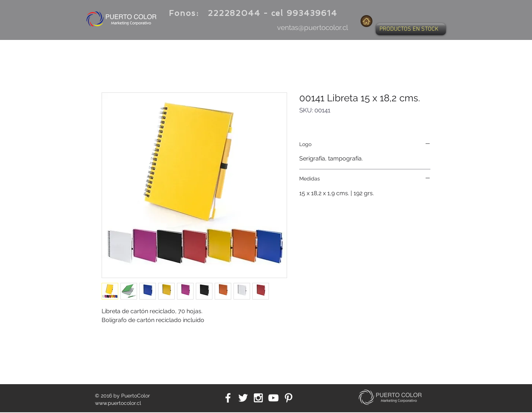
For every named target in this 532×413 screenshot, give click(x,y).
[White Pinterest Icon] (289, 398)
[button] (411, 29)
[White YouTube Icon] (273, 398)
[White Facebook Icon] (228, 398)
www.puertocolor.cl (118, 403)
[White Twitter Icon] (243, 398)
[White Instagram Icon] (258, 398)
